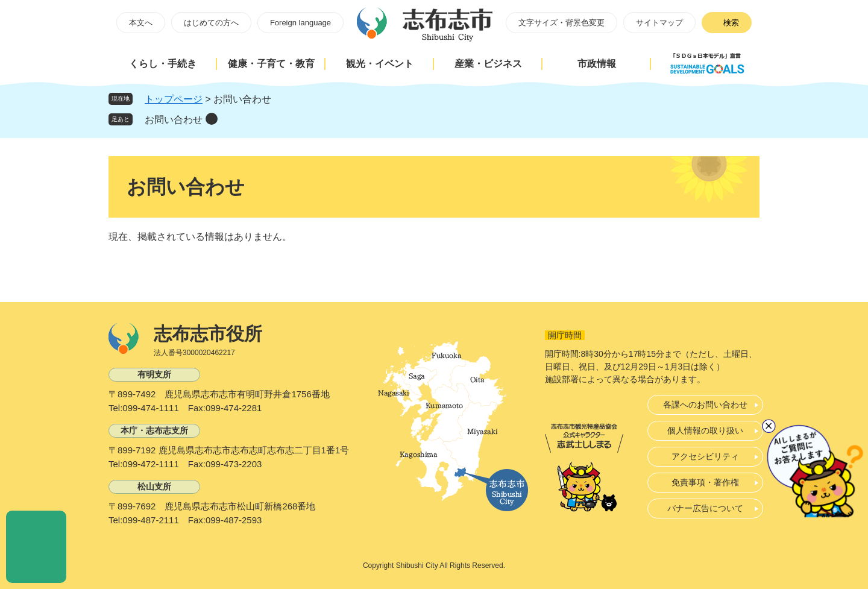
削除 (212, 119)
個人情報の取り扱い (705, 430)
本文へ (141, 23)
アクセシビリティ (705, 456)
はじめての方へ (211, 23)
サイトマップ (659, 23)
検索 (731, 23)
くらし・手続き (163, 64)
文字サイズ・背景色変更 (561, 23)
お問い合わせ (174, 120)
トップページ (174, 99)
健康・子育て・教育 (271, 64)
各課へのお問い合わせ (705, 405)
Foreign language (300, 23)
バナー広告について (705, 508)
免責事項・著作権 (705, 482)
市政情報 (597, 64)
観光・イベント (380, 64)
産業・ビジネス (488, 64)
